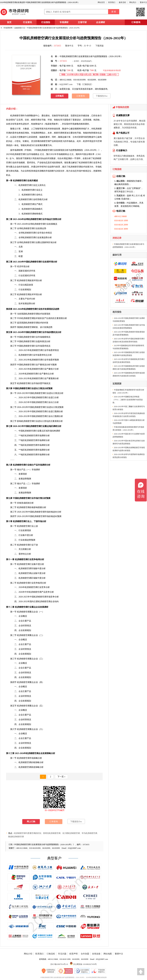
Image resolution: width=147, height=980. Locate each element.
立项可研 (82, 22)
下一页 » (61, 777)
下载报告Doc (102, 96)
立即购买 (60, 96)
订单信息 (129, 192)
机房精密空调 (16, 116)
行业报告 (46, 22)
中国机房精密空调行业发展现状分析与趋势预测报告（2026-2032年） (54, 28)
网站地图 (108, 954)
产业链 (40, 163)
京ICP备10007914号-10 (59, 964)
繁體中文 (119, 954)
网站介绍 (28, 954)
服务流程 (122, 2)
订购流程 (51, 954)
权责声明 (73, 954)
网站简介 (133, 2)
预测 (57, 360)
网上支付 (136, 196)
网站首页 (101, 2)
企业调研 (101, 22)
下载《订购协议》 (85, 84)
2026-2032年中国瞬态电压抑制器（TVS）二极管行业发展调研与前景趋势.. (128, 400)
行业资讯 (27, 22)
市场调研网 (8, 28)
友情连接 (96, 954)
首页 (9, 22)
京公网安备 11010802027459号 (83, 964)
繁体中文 (143, 2)
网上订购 (31, 822)
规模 (77, 129)
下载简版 (99, 46)
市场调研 (16, 150)
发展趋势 (44, 238)
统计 (53, 369)
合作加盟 (85, 954)
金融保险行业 (20, 28)
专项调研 (64, 22)
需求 (21, 554)
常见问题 (62, 954)
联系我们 (112, 2)
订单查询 (136, 22)
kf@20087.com (66, 84)
